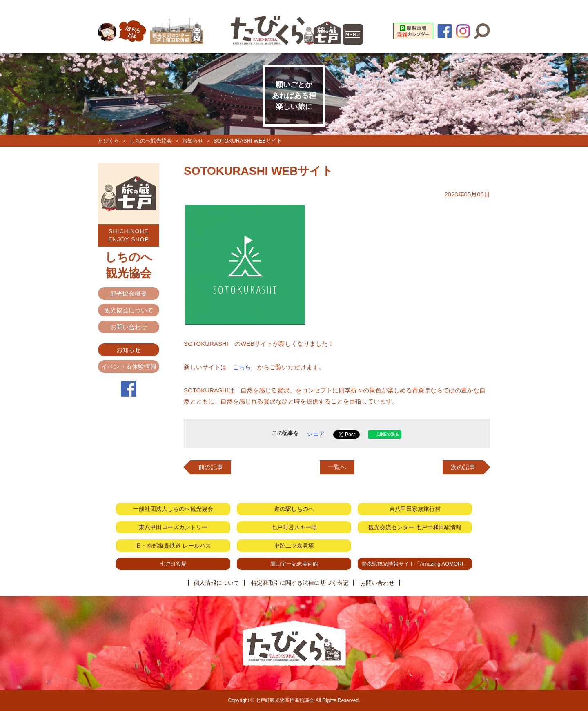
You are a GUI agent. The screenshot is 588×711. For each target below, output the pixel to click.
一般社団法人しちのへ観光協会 (173, 509)
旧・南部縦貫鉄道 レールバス (173, 546)
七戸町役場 (173, 564)
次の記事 (463, 467)
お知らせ (193, 141)
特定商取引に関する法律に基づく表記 (300, 583)
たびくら (109, 141)
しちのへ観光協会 (151, 141)
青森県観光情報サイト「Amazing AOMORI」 (415, 564)
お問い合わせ (129, 327)
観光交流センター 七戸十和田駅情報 (415, 527)
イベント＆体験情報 (129, 367)
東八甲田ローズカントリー (173, 527)
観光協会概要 (129, 293)
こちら (242, 367)
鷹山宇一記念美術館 (294, 564)
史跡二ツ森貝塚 (294, 546)
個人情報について (216, 583)
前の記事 (211, 467)
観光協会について (129, 310)
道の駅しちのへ (294, 509)
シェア (316, 434)
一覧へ (337, 467)
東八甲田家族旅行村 (415, 509)
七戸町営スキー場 (294, 527)
